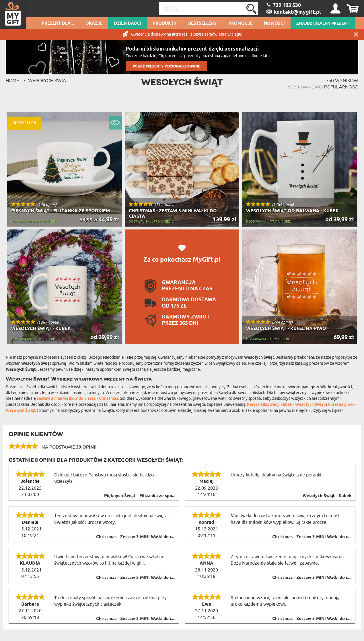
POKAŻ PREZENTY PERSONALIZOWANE (166, 66)
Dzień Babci (128, 24)
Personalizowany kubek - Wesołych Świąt (286, 405)
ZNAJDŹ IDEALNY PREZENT (323, 24)
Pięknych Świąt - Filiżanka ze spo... (140, 496)
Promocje (240, 24)
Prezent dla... (58, 24)
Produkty (165, 24)
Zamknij (356, 34)
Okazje (94, 24)
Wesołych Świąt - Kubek (327, 496)
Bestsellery (203, 24)
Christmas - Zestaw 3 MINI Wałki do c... (136, 537)
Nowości (274, 24)
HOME (12, 80)
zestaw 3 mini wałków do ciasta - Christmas (77, 399)
